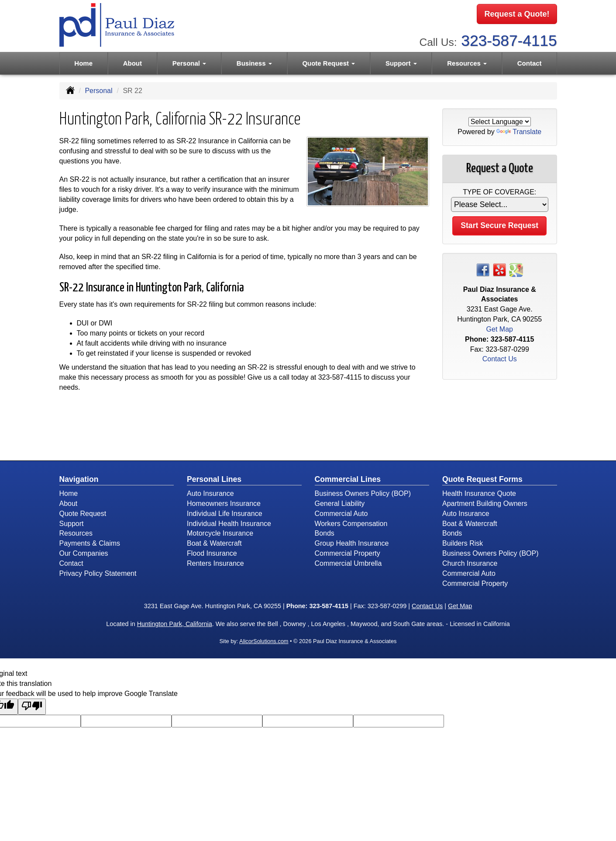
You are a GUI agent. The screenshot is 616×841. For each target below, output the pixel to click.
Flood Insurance (212, 553)
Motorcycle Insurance (220, 533)
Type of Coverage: (499, 192)
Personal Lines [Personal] (214, 479)
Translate (519, 132)
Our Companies (84, 553)
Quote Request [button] (329, 62)
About (132, 62)
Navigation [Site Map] (79, 479)
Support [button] (401, 62)
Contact (530, 62)
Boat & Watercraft (214, 543)
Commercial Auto (341, 514)
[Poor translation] (32, 707)
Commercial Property (348, 553)
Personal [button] (189, 62)
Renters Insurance (215, 563)
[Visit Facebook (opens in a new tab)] (483, 269)
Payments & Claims (90, 543)
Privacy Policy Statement (98, 573)
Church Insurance (470, 563)
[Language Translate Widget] (500, 122)
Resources (76, 533)
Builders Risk (463, 543)
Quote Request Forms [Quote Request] (482, 479)
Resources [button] (467, 62)
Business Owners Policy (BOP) (363, 493)
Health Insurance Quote (479, 493)
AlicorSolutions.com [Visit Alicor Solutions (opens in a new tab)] (264, 641)
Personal (98, 91)
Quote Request (83, 514)
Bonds (325, 533)
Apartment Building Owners (485, 504)
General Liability (340, 504)
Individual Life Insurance (225, 514)
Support (72, 524)
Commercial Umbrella (348, 563)
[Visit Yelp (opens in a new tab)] (499, 269)
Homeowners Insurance (224, 504)
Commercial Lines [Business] (348, 479)
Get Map (500, 329)
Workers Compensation (351, 524)
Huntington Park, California (175, 624)
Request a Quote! (517, 14)
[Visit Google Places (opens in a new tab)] (516, 269)
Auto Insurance (210, 493)
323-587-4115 (509, 40)
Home (83, 62)
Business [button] (254, 62)
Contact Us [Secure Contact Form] (500, 359)
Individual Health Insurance (229, 524)
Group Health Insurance (352, 543)
